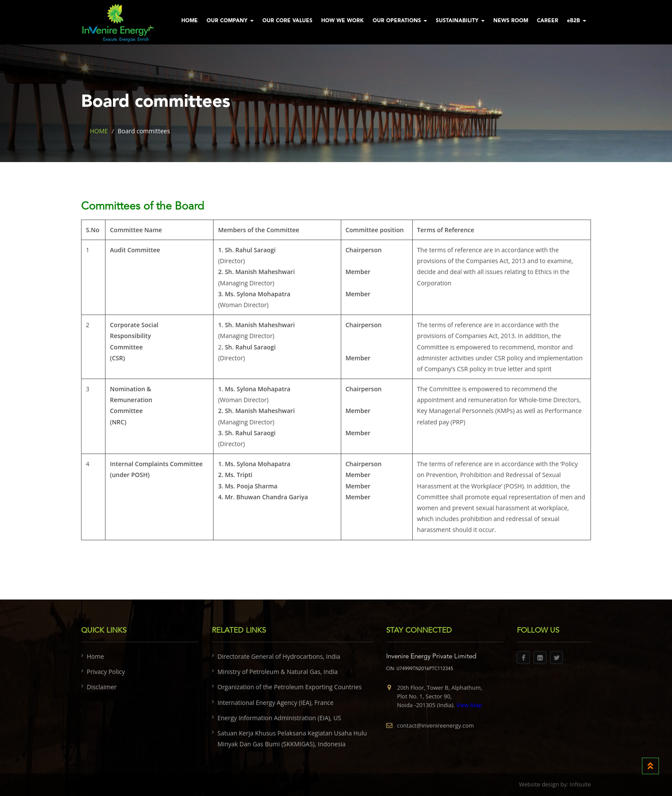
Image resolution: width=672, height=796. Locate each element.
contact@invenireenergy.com (435, 725)
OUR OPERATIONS (400, 21)
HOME (190, 21)
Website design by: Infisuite (555, 784)
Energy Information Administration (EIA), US (279, 718)
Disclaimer (102, 687)
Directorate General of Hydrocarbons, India (279, 656)
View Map (468, 705)
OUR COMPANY (230, 21)
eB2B (577, 21)
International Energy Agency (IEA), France (275, 703)
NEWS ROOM (511, 21)
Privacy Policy (106, 672)
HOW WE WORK (343, 21)
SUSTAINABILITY (460, 21)
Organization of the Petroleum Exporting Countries (290, 687)
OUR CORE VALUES (287, 21)
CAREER (548, 21)
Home (95, 656)
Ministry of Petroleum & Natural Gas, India (278, 672)
